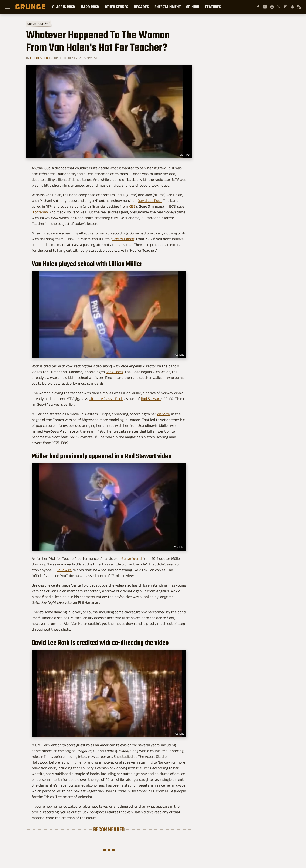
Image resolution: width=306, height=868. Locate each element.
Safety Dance (123, 239)
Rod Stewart (151, 399)
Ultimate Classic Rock (106, 399)
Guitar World (132, 558)
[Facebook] (258, 7)
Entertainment (168, 7)
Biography (40, 212)
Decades (141, 7)
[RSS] (299, 7)
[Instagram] (272, 7)
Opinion (193, 7)
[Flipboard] (286, 7)
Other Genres (117, 7)
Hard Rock (90, 7)
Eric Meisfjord (40, 58)
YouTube (185, 155)
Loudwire (64, 570)
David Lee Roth (150, 201)
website (163, 414)
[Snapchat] (292, 7)
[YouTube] (265, 7)
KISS (132, 206)
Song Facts (114, 372)
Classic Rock (64, 7)
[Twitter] (279, 7)
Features (213, 7)
